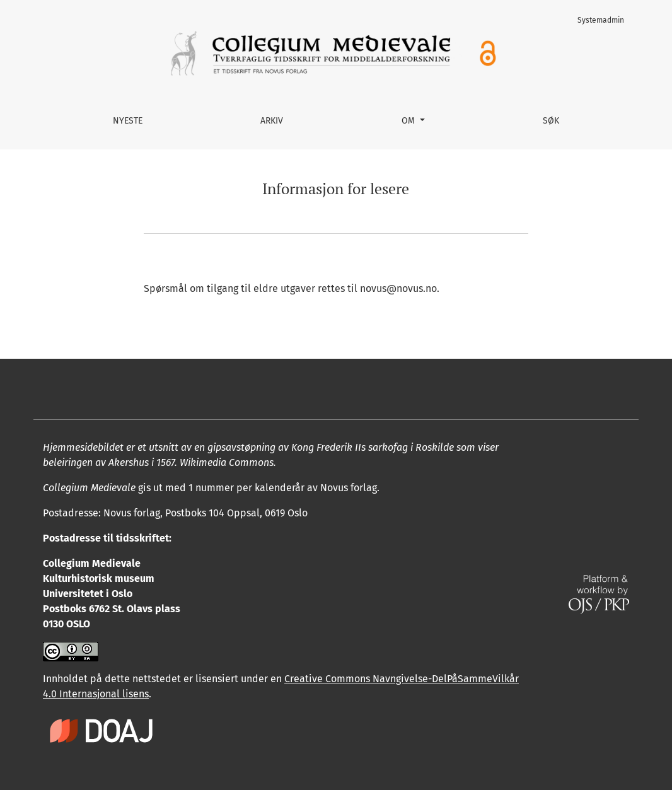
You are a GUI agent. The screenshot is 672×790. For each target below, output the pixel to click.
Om (409, 121)
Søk (551, 121)
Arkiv (272, 121)
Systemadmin (601, 20)
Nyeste (128, 121)
